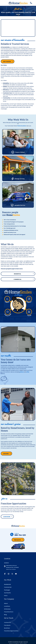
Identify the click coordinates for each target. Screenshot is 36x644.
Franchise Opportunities (11, 631)
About (6, 603)
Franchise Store (9, 612)
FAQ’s (6, 596)
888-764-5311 (20, 535)
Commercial (17, 279)
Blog (5, 615)
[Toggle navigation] (3, 3)
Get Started (7, 62)
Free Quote (17, 540)
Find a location (22, 126)
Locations (7, 606)
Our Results (7, 593)
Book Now (7, 628)
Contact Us (7, 622)
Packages (7, 590)
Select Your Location (11, 569)
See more (6, 454)
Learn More (7, 517)
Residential (17, 274)
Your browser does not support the (18, 28)
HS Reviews (7, 609)
